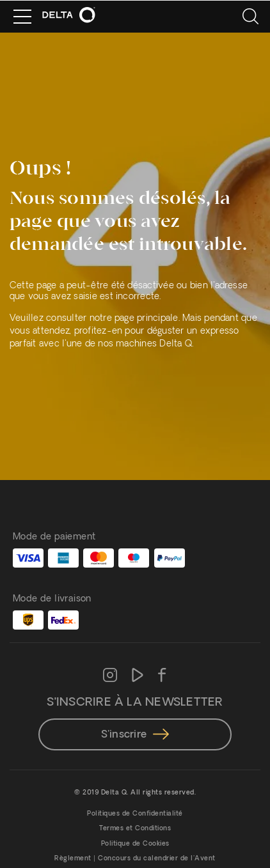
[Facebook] (162, 676)
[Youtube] (138, 676)
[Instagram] (110, 676)
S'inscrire (135, 735)
